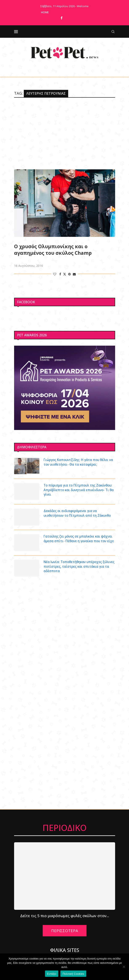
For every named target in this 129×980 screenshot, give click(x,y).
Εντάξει (52, 974)
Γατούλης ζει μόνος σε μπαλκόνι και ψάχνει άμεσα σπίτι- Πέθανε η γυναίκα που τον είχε (76, 541)
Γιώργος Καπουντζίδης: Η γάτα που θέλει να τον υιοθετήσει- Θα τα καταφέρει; (78, 462)
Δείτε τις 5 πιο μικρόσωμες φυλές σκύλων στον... (65, 916)
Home (45, 12)
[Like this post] (55, 274)
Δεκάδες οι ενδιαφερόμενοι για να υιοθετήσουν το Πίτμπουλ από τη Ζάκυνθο (79, 513)
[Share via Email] (74, 274)
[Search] (113, 32)
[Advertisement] (65, 133)
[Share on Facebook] (60, 274)
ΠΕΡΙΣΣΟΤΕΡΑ (65, 931)
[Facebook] (62, 18)
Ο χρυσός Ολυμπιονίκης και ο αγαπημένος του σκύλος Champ (53, 250)
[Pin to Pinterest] (69, 274)
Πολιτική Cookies (73, 974)
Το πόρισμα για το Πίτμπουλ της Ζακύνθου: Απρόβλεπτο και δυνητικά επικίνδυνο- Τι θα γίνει (74, 490)
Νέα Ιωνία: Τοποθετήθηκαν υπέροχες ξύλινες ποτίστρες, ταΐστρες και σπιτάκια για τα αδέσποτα (78, 567)
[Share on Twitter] (65, 274)
